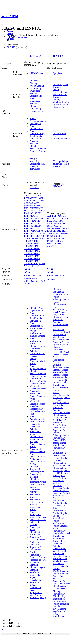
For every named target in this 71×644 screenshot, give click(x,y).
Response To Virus (38, 560)
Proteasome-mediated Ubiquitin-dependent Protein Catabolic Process (38, 146)
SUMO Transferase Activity (35, 489)
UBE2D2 (51, 236)
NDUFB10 (59, 226)
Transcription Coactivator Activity (36, 426)
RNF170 (28, 231)
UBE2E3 (51, 241)
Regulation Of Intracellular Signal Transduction (61, 533)
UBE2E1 (60, 238)
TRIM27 (36, 243)
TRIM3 (36, 246)
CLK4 (65, 218)
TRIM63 (36, 259)
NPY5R (51, 228)
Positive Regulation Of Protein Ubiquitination (62, 460)
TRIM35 (28, 251)
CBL (41, 198)
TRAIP (35, 238)
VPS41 (27, 266)
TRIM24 (28, 243)
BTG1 (50, 218)
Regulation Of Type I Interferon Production (37, 540)
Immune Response (38, 517)
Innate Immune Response (36, 440)
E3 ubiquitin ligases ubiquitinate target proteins (62, 164)
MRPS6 (58, 223)
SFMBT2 (57, 231)
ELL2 (50, 221)
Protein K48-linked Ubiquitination (61, 333)
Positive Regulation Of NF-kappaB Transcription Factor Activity (62, 421)
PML (32, 213)
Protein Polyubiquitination (38, 120)
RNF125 (36, 221)
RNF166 (28, 228)
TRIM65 (28, 261)
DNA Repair (35, 124)
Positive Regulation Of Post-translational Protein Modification (62, 518)
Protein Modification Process (35, 341)
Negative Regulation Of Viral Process (36, 592)
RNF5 (34, 236)
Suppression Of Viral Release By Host (37, 411)
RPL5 (50, 231)
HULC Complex (37, 73)
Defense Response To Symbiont (38, 458)
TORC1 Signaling (61, 571)
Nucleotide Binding (35, 82)
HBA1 (61, 221)
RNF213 (28, 233)
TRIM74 (28, 264)
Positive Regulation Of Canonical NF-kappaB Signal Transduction (62, 381)
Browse (10, 31)
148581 (27, 269)
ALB (49, 216)
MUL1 (41, 208)
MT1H (50, 226)
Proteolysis (35, 406)
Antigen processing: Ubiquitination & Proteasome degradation (37, 164)
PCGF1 (27, 211)
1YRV (27, 284)
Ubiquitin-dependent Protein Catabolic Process (38, 374)
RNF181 (59, 56)
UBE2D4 (51, 238)
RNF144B (29, 226)
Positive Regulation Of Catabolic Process (38, 555)
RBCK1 (38, 213)
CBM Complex (60, 455)
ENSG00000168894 (56, 275)
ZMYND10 (52, 246)
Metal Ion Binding (61, 102)
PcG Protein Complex (35, 564)
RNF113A (29, 218)
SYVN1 (28, 238)
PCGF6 (42, 211)
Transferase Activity (35, 92)
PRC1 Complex (37, 535)
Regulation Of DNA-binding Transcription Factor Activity (59, 598)
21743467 (57, 186)
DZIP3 (42, 201)
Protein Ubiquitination (36, 127)
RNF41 (27, 236)
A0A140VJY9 (30, 281)
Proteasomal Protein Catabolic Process (37, 452)
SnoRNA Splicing (38, 598)
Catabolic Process (38, 421)
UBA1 (35, 264)
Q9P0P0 (51, 280)
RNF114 (28, 221)
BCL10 (55, 216)
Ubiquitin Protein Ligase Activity (61, 106)
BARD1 (38, 196)
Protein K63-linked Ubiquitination (61, 414)
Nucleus (56, 579)
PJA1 (27, 213)
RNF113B (38, 218)
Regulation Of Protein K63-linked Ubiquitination (61, 584)
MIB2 (40, 206)
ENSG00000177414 (33, 275)
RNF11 (34, 216)
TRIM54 (28, 259)
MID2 (27, 208)
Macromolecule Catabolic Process (38, 403)
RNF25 (36, 233)
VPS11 (42, 264)
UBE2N (59, 241)
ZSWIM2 (35, 266)
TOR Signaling (60, 609)
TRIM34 (36, 248)
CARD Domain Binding (60, 590)
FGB (55, 221)
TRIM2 (27, 241)
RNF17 (36, 228)
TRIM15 (43, 238)
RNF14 (36, 223)
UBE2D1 (64, 233)
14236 (50, 272)
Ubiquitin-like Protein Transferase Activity (36, 100)
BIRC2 (62, 216)
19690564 (22, 37)
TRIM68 (36, 261)
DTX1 (36, 201)
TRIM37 (36, 251)
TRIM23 (35, 241)
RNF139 (28, 223)
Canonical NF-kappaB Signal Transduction (59, 551)
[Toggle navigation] (2, 25)
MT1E (65, 223)
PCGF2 (35, 211)
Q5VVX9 (42, 281)
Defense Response (38, 520)
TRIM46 (36, 254)
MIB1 (34, 206)
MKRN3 (34, 208)
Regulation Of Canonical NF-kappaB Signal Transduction (59, 442)
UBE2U (35, 56)
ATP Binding (35, 88)
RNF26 (43, 233)
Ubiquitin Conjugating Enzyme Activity (37, 108)
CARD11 (57, 218)
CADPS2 (35, 198)
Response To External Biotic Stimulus (36, 502)
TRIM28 (28, 246)
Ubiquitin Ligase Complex (37, 569)
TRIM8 (51, 233)
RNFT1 (41, 236)
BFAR (27, 198)
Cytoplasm (58, 73)
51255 (50, 269)
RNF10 (27, 216)
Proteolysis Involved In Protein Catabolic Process (37, 395)
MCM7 (50, 223)
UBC (57, 233)
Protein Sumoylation (35, 513)
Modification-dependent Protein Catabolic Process (38, 381)
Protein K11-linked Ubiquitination (61, 467)
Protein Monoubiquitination (62, 394)
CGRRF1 (28, 201)
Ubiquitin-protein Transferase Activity (61, 87)
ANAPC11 (29, 196)
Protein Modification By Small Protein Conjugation (37, 135)
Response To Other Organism (37, 470)
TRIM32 (28, 248)
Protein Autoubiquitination (61, 137)
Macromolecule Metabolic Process (38, 387)
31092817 (34, 188)
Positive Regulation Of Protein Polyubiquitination (62, 400)
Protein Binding (37, 86)
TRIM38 (28, 254)
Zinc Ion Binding (60, 95)
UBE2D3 (60, 236)
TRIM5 (36, 256)
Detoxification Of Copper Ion (61, 575)
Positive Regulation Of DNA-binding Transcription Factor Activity (62, 474)
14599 (27, 272)
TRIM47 (28, 256)
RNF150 (38, 226)
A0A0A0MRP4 (31, 278)
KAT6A (37, 203)
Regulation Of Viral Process (36, 548)
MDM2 (27, 206)
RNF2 (43, 231)
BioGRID (11, 47)
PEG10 (58, 228)
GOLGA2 (29, 203)
